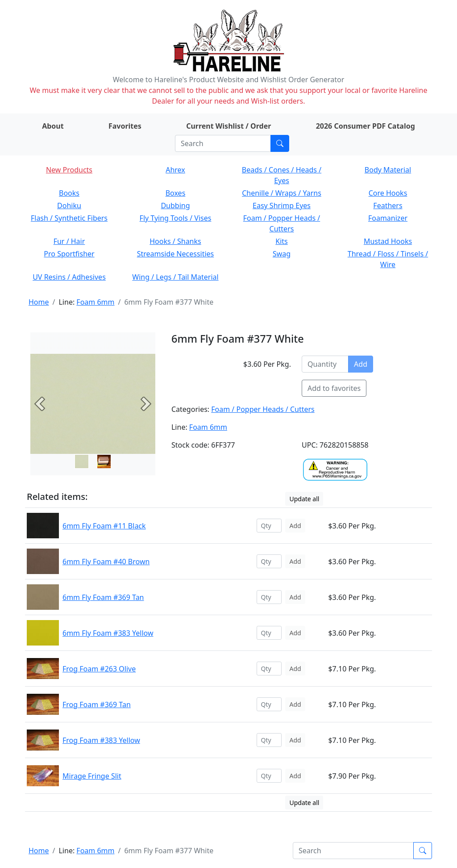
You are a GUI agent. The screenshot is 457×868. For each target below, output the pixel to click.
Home (39, 302)
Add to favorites (334, 388)
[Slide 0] (82, 461)
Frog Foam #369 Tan (97, 704)
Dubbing (175, 205)
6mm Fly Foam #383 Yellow (108, 633)
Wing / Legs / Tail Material (175, 277)
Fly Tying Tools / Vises (176, 218)
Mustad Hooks (388, 241)
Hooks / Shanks (175, 241)
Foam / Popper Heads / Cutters (263, 409)
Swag (282, 254)
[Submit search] (280, 143)
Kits (281, 241)
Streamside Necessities (176, 254)
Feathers (388, 205)
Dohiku (69, 205)
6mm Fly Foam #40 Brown (106, 562)
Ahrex (175, 170)
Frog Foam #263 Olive (99, 669)
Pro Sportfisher (69, 254)
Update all (304, 499)
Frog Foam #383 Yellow (101, 740)
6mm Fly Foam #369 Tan (103, 597)
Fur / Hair (69, 241)
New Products (69, 170)
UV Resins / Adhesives (69, 277)
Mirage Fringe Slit (92, 776)
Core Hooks (388, 193)
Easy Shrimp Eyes (282, 205)
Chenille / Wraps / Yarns (282, 193)
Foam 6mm (95, 302)
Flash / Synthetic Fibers (69, 218)
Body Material (388, 170)
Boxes (176, 193)
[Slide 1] (104, 461)
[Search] (223, 143)
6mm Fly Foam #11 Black (104, 526)
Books (69, 193)
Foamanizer (388, 218)
